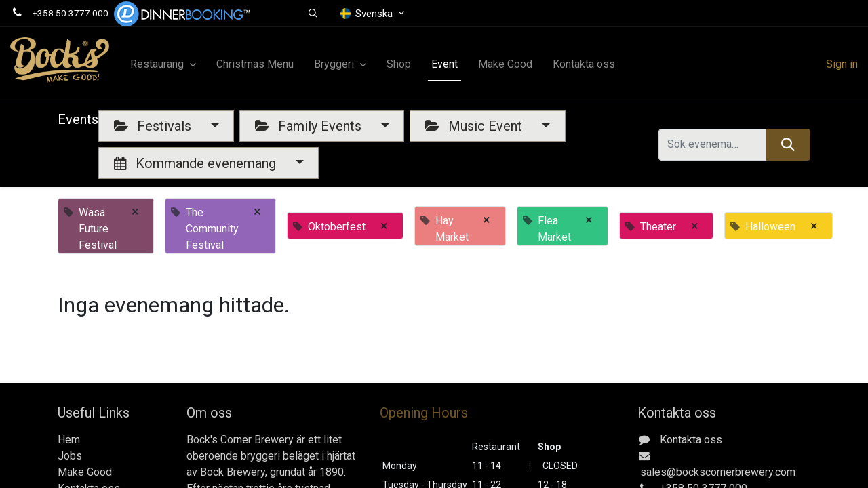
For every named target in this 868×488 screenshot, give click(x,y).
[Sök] (788, 144)
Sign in (842, 64)
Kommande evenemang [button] (197, 163)
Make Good (85, 472)
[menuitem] (255, 64)
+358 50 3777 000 (71, 13)
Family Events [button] (310, 126)
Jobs (70, 456)
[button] (314, 14)
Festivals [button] (154, 126)
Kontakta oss (691, 440)
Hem (69, 440)
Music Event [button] (475, 126)
